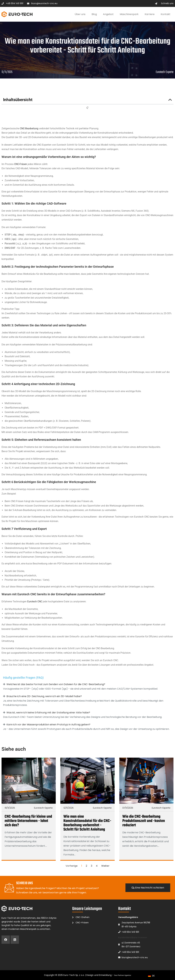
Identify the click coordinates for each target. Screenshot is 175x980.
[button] (170, 100)
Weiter (105, 866)
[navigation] (151, 976)
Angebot (108, 14)
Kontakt (166, 14)
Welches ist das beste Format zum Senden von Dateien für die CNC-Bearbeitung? (56, 684)
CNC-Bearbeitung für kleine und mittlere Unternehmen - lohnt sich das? (28, 821)
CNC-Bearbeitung (29, 128)
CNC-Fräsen (21, 164)
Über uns (80, 14)
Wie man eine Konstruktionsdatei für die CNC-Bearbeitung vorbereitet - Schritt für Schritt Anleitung (87, 823)
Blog (94, 14)
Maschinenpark (129, 14)
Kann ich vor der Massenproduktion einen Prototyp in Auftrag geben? (48, 725)
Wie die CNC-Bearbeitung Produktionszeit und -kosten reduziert (144, 821)
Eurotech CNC (35, 601)
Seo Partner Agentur (123, 975)
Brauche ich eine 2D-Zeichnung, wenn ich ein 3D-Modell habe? (44, 696)
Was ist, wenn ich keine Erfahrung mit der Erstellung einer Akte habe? (48, 713)
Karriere (150, 14)
